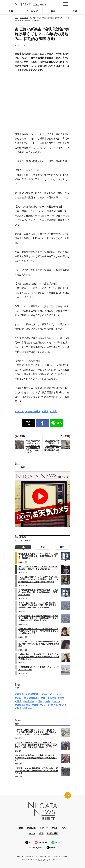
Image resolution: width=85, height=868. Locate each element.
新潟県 (20, 412)
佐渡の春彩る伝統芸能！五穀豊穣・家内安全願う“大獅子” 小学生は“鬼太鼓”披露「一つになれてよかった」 (36, 758)
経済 (41, 834)
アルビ (55, 828)
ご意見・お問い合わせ (60, 856)
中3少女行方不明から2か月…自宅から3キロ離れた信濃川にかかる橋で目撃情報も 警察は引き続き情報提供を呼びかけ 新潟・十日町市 (39, 579)
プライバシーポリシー (42, 856)
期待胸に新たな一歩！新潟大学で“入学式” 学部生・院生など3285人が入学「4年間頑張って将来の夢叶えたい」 (39, 657)
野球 (36, 705)
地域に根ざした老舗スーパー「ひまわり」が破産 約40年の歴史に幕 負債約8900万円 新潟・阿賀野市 (38, 556)
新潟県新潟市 (34, 694)
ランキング (32, 11)
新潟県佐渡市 (33, 698)
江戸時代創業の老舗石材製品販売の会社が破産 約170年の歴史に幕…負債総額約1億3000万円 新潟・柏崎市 (39, 592)
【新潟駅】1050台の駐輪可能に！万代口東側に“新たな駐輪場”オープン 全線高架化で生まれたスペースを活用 (36, 771)
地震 (46, 412)
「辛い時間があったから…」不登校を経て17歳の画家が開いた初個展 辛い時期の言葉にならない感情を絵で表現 (38, 631)
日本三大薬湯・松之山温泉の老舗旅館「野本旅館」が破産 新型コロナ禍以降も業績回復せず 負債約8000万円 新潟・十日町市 (39, 618)
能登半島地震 (34, 412)
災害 (54, 412)
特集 (53, 11)
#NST (20, 698)
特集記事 (30, 702)
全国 (74, 11)
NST (46, 694)
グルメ (57, 702)
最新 (11, 11)
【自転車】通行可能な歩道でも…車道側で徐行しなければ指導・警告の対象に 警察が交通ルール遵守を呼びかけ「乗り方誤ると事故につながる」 (36, 745)
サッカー (56, 694)
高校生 (29, 708)
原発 (62, 698)
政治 (64, 705)
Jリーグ (46, 705)
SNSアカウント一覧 (24, 856)
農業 (48, 702)
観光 (19, 708)
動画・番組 (53, 834)
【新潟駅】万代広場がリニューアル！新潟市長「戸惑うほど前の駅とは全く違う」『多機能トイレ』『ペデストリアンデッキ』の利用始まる (36, 732)
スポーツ (44, 828)
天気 (56, 705)
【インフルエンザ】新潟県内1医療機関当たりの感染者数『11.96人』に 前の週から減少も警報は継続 (39, 644)
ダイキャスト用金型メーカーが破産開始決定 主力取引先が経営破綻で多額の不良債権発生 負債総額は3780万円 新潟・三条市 (38, 605)
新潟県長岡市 (24, 705)
